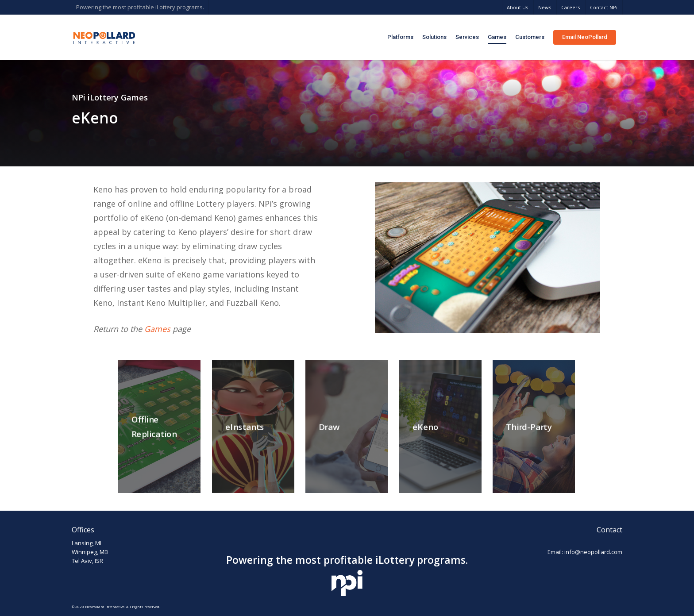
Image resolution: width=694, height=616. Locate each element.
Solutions (434, 37)
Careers (571, 7)
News (545, 7)
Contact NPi (604, 7)
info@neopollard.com (593, 552)
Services (467, 37)
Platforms (400, 37)
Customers (530, 37)
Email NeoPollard (585, 37)
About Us (517, 7)
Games (497, 37)
